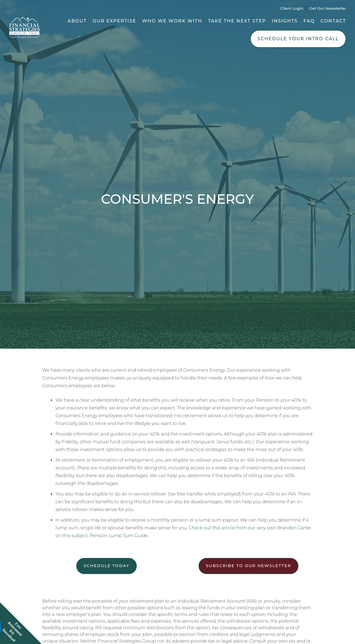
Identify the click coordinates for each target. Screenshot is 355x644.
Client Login (292, 8)
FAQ (309, 21)
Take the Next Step (237, 21)
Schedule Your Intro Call (298, 39)
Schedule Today (106, 566)
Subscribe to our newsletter (248, 566)
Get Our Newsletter (328, 8)
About (77, 21)
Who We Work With (172, 21)
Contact (333, 21)
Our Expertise (115, 21)
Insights (285, 21)
